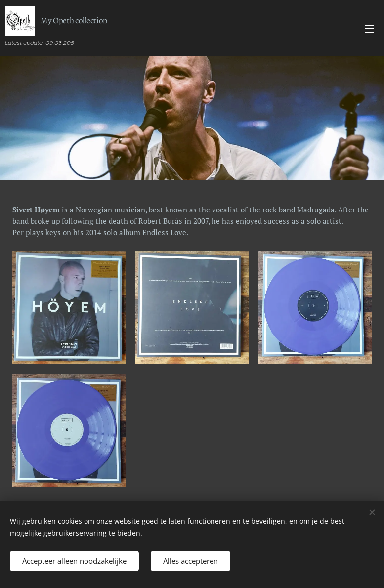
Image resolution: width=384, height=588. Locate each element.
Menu (369, 29)
